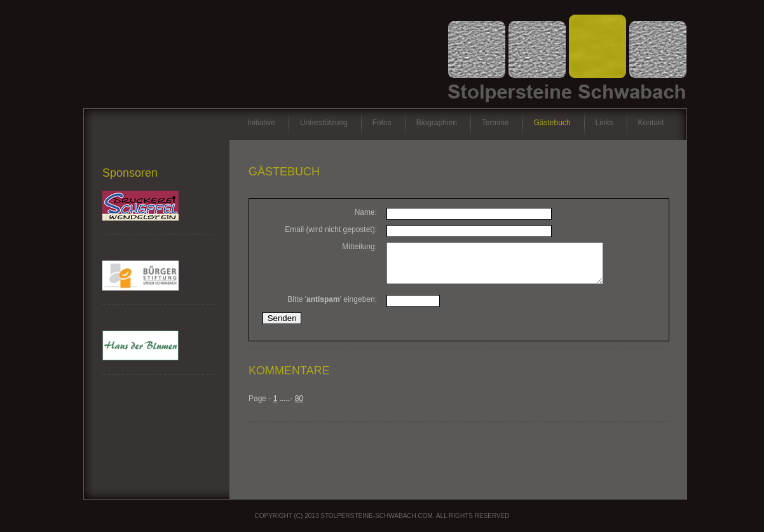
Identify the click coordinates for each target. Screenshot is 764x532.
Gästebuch (552, 123)
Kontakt (651, 123)
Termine (495, 123)
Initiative (261, 123)
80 (299, 406)
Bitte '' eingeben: (332, 307)
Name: (366, 212)
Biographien (437, 123)
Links (604, 123)
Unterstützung (324, 123)
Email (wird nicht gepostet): (331, 229)
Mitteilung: (359, 247)
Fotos (382, 123)
